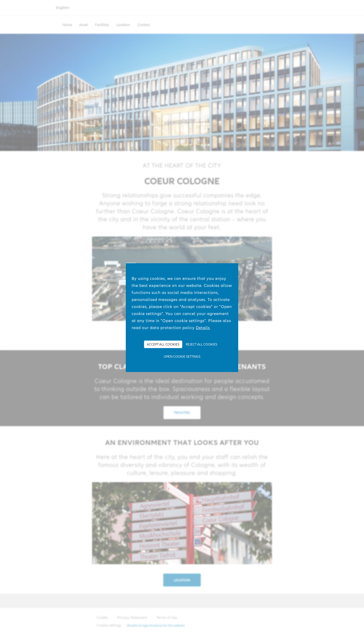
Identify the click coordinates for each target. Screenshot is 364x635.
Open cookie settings (182, 357)
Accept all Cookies (163, 344)
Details (203, 328)
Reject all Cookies (202, 344)
